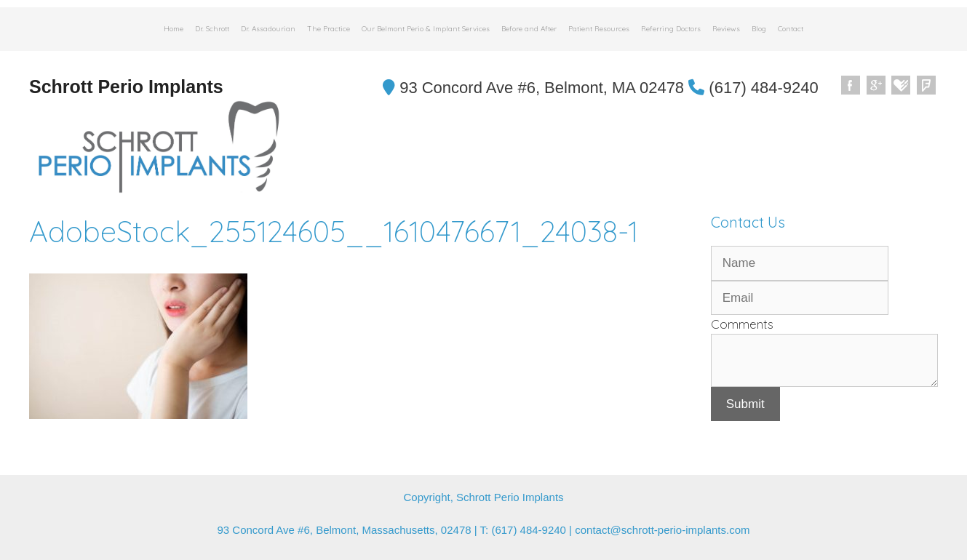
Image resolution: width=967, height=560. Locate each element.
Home (174, 29)
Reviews (726, 29)
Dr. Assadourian (268, 29)
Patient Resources (599, 29)
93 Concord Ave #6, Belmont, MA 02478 (533, 88)
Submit (745, 404)
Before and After (529, 29)
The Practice (329, 29)
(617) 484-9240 (753, 88)
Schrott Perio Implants (126, 87)
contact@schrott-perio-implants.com (662, 530)
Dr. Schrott (212, 29)
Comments (742, 324)
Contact (791, 29)
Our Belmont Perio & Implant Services (426, 29)
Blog (759, 29)
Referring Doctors (671, 29)
